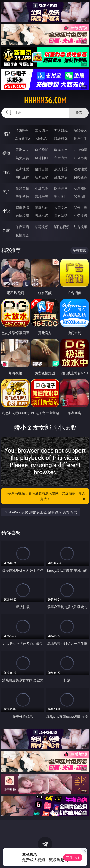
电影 (6, 172)
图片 (6, 192)
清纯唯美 (42, 196)
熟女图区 (61, 196)
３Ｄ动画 (80, 150)
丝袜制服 (42, 158)
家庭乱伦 (42, 207)
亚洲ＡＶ (22, 150)
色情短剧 (22, 235)
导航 (6, 230)
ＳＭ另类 (80, 158)
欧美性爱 (80, 169)
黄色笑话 (61, 216)
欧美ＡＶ (61, 150)
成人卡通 (61, 169)
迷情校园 (22, 216)
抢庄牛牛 (80, 139)
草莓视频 (42, 227)
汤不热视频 (61, 227)
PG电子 (22, 130)
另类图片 (80, 196)
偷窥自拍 (22, 188)
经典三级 (42, 177)
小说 (6, 211)
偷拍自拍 (42, 169)
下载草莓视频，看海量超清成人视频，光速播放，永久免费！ (46, 496)
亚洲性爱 (22, 169)
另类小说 (42, 216)
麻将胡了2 (22, 139)
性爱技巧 (80, 216)
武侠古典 (80, 207)
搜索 (79, 113)
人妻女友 (61, 207)
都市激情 (22, 207)
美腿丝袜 (22, 196)
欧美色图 (61, 188)
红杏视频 (80, 227)
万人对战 (61, 130)
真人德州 (42, 130)
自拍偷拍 (42, 150)
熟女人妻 (22, 158)
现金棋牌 (61, 139)
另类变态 (80, 177)
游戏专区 (80, 130)
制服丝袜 (22, 177)
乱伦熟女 (61, 177)
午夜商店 (22, 227)
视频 (6, 153)
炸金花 (42, 139)
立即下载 (73, 857)
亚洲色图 (42, 188)
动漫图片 (80, 188)
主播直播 (61, 158)
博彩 (6, 134)
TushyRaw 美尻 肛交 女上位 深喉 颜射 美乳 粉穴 (41, 512)
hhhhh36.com (45, 100)
